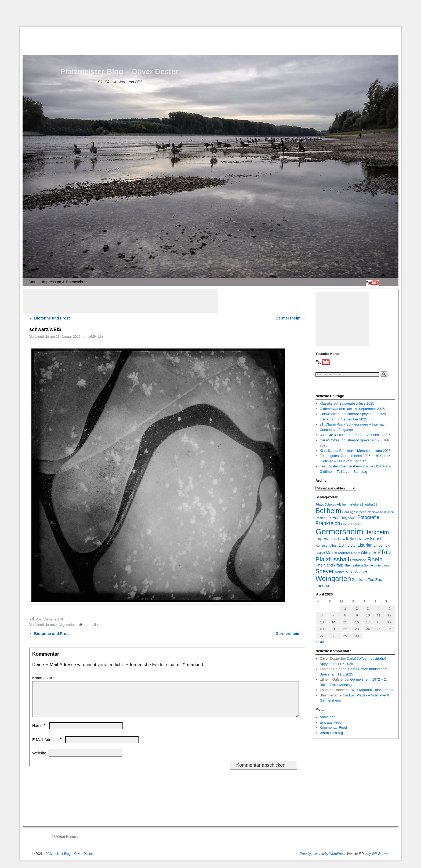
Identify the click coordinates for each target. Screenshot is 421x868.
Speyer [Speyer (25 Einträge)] (325, 571)
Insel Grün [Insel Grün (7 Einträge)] (338, 539)
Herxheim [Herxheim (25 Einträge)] (376, 532)
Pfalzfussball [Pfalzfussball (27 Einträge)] (332, 559)
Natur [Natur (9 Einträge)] (355, 553)
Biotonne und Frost (50, 318)
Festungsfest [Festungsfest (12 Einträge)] (344, 517)
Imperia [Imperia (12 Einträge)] (322, 539)
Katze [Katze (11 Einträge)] (364, 539)
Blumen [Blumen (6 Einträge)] (389, 512)
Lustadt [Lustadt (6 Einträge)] (320, 553)
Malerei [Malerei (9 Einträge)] (344, 553)
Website (39, 760)
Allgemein (66, 625)
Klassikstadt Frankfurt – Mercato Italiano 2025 (355, 451)
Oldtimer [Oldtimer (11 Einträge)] (369, 553)
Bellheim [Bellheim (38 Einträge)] (328, 511)
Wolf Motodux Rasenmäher (372, 690)
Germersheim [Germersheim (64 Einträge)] (339, 531)
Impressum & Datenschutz (65, 282)
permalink (92, 625)
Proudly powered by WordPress (323, 860)
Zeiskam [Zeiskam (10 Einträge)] (359, 580)
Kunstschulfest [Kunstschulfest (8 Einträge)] (326, 546)
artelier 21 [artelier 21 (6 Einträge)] (371, 504)
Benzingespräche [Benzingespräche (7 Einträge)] (354, 512)
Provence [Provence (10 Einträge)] (358, 560)
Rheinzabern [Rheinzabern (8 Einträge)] (353, 565)
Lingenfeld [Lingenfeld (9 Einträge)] (382, 545)
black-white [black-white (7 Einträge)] (375, 512)
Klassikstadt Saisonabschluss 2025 (347, 403)
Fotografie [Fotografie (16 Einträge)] (368, 517)
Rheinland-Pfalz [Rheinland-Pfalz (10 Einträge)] (329, 565)
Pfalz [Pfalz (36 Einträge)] (385, 552)
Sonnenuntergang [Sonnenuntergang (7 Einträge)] (376, 565)
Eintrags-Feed (331, 722)
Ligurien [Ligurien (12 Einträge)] (365, 545)
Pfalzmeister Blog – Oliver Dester (119, 72)
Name (39, 732)
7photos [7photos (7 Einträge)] (330, 504)
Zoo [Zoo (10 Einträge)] (371, 580)
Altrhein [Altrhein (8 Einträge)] (343, 504)
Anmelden (328, 717)
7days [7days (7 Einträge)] (320, 504)
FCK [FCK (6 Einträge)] (329, 518)
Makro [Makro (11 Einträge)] (332, 553)
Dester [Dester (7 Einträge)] (320, 518)
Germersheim (290, 318)
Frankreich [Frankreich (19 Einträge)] (328, 523)
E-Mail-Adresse (47, 746)
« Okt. (320, 642)
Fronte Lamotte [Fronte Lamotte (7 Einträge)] (352, 524)
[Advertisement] (210, 13)
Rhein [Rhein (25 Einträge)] (375, 559)
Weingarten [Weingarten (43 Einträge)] (333, 579)
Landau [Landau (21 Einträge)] (348, 545)
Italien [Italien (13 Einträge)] (352, 539)
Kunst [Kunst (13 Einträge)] (376, 539)
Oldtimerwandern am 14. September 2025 (352, 409)
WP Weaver (380, 860)
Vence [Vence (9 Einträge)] (340, 572)
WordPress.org (331, 733)
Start (32, 282)
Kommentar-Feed (333, 727)
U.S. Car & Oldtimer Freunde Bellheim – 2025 (355, 435)
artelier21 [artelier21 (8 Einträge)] (356, 504)
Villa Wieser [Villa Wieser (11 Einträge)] (357, 572)
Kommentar (44, 678)
